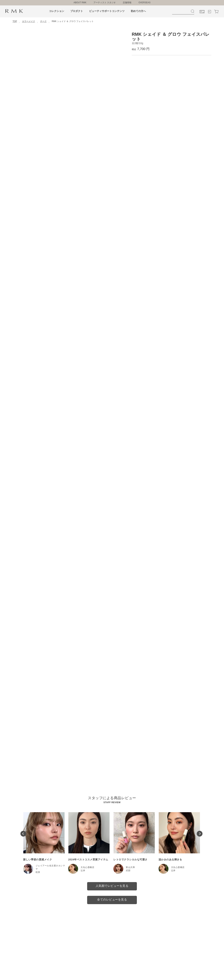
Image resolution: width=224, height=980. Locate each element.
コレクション (57, 11)
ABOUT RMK (80, 3)
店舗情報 (127, 3)
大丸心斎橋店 (87, 867)
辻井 (83, 871)
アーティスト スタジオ (105, 3)
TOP (15, 21)
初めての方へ (138, 11)
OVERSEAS (144, 3)
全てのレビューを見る (112, 900)
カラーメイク (29, 21)
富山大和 (130, 867)
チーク (43, 21)
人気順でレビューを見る (112, 886)
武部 (128, 871)
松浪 (38, 872)
